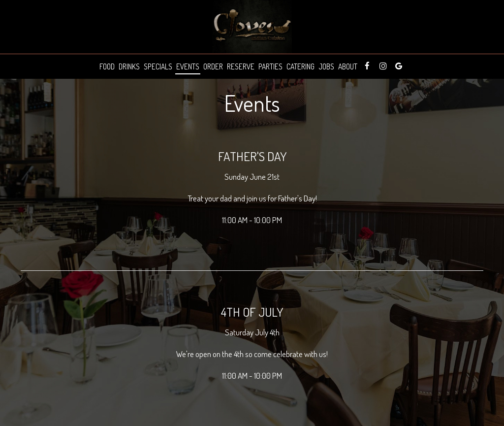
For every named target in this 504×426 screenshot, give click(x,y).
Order (213, 66)
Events (188, 66)
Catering (300, 66)
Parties (270, 66)
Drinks (129, 66)
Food (107, 66)
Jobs (326, 66)
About (348, 66)
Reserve (241, 66)
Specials (158, 66)
